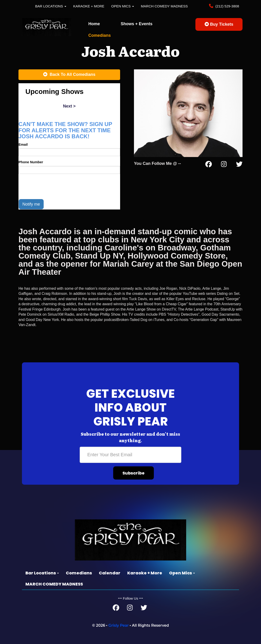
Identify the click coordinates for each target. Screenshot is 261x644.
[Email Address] (130, 455)
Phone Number (31, 162)
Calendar (110, 573)
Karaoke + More (89, 6)
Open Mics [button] (123, 6)
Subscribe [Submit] (134, 473)
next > (69, 106)
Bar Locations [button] (51, 6)
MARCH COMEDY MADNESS (164, 6)
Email (23, 144)
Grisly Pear (118, 625)
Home (94, 24)
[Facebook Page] (209, 165)
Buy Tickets (219, 24)
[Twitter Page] (239, 165)
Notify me (31, 204)
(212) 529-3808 (227, 6)
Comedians (100, 35)
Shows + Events (137, 24)
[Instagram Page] (224, 165)
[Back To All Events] (69, 75)
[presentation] (54, 186)
